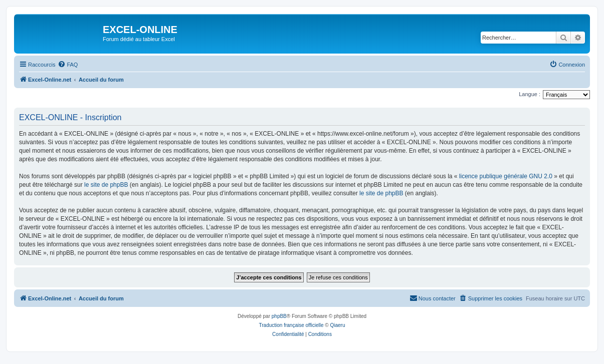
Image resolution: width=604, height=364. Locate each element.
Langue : (530, 94)
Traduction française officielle (291, 325)
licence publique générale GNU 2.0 (506, 176)
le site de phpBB (106, 185)
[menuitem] (68, 65)
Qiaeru (337, 325)
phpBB (279, 316)
